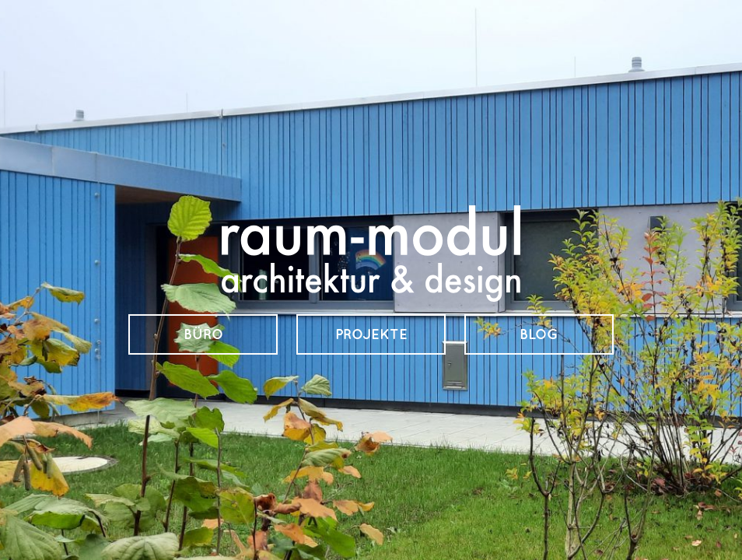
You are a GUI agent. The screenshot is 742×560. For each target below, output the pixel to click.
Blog (539, 334)
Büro (203, 334)
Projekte (371, 334)
